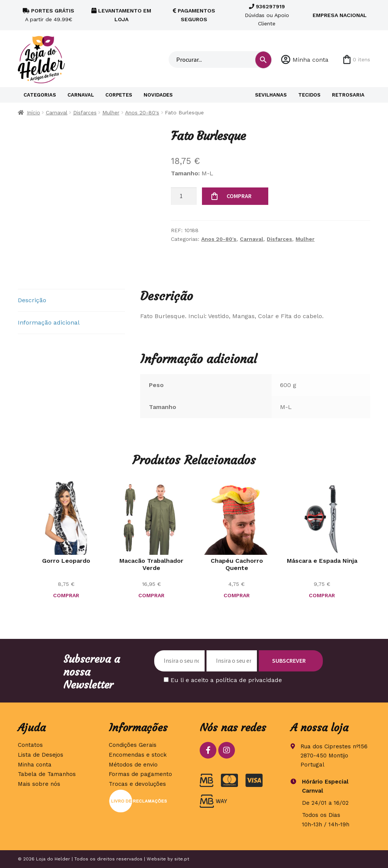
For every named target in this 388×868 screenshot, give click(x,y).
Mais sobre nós (39, 784)
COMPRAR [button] (66, 595)
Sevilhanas (271, 95)
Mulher (111, 112)
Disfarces (85, 112)
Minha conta (311, 60)
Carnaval (81, 95)
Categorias (40, 95)
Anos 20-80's (142, 112)
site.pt (182, 859)
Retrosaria (348, 95)
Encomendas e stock (138, 755)
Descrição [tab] (32, 300)
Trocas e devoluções (137, 784)
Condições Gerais (133, 745)
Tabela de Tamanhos (47, 774)
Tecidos (309, 95)
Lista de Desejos (41, 755)
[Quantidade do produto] (184, 196)
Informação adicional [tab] (49, 322)
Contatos (30, 745)
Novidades (158, 95)
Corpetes (119, 95)
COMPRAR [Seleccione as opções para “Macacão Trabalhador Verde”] (151, 595)
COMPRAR (239, 196)
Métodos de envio (133, 765)
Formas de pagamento (140, 774)
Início (34, 112)
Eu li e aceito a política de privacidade (226, 680)
